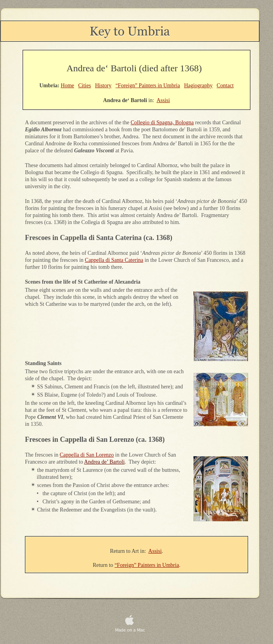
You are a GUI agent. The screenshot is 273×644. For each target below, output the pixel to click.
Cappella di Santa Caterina (114, 260)
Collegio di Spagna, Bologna (162, 123)
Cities (84, 86)
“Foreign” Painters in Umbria (147, 565)
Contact (225, 86)
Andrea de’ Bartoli (105, 462)
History (103, 86)
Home (67, 86)
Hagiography (198, 86)
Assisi (155, 551)
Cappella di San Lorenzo (87, 455)
